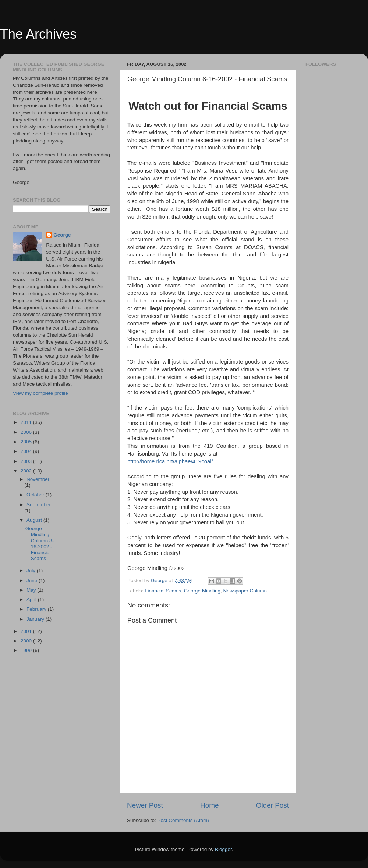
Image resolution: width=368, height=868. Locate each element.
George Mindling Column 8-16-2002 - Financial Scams (40, 543)
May (32, 590)
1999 (27, 650)
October (36, 495)
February (37, 609)
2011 (27, 422)
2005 (27, 442)
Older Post (273, 805)
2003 (27, 461)
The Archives (38, 34)
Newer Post (145, 805)
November (38, 479)
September (39, 505)
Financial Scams (163, 591)
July (32, 571)
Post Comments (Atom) (183, 820)
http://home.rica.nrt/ (151, 461)
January (36, 619)
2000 (27, 641)
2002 (27, 471)
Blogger (223, 849)
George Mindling (202, 591)
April (32, 600)
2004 (27, 451)
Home (209, 805)
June (33, 580)
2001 (27, 631)
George (62, 235)
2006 (27, 432)
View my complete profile (40, 393)
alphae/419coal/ (194, 461)
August (35, 520)
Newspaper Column (245, 591)
